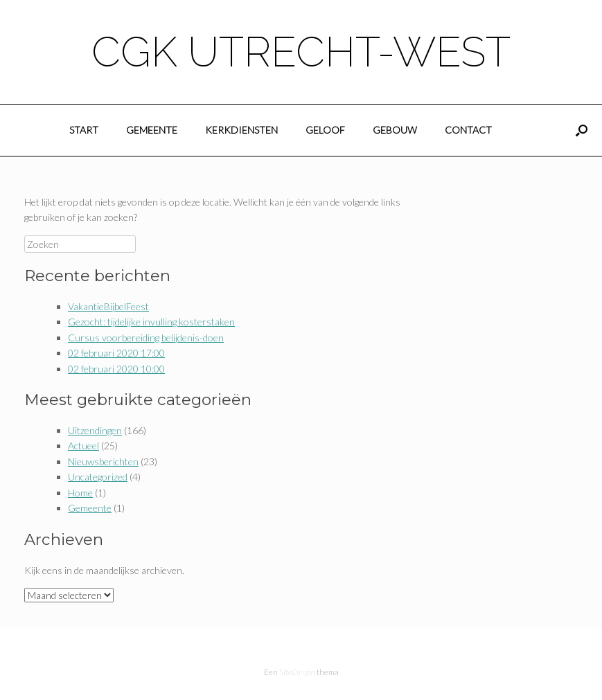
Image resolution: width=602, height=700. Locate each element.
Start (84, 130)
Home (80, 493)
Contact (468, 130)
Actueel (83, 446)
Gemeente (152, 130)
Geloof (325, 130)
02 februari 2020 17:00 (116, 353)
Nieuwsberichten (103, 461)
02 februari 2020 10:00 (116, 369)
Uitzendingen (95, 430)
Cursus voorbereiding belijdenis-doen (146, 338)
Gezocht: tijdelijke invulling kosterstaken (151, 322)
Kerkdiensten (241, 130)
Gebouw (395, 130)
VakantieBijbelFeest (108, 306)
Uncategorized (98, 477)
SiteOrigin (297, 672)
